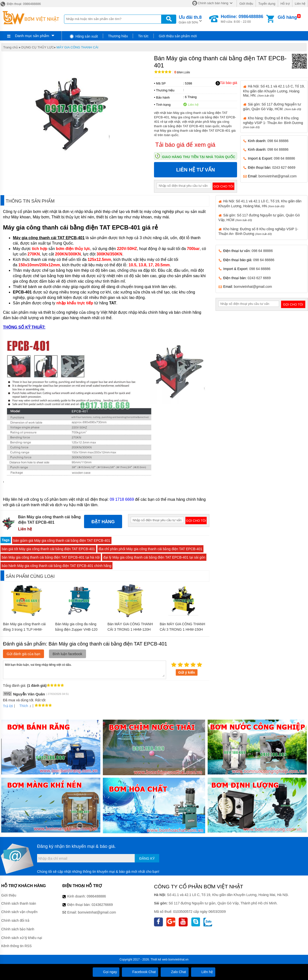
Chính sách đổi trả (15, 920)
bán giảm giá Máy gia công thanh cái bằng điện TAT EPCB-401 (62, 541)
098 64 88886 (278, 141)
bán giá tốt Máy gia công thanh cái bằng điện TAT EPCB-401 (48, 549)
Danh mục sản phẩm (32, 36)
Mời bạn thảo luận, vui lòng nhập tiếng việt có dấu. (85, 669)
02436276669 (102, 905)
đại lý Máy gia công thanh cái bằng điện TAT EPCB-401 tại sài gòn (154, 557)
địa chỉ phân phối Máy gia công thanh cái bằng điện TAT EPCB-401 (150, 549)
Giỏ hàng (287, 17)
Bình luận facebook (67, 654)
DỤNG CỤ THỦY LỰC (37, 47)
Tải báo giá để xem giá (185, 145)
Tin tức (143, 36)
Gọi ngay (106, 972)
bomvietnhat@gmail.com (278, 176)
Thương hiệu (118, 36)
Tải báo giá (226, 83)
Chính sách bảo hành (18, 929)
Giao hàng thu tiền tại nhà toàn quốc (199, 157)
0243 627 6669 (284, 167)
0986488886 (96, 896)
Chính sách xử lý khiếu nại (22, 938)
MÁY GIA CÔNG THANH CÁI (77, 47)
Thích (22, 706)
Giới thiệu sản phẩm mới (178, 36)
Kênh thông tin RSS (16, 946)
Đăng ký (147, 858)
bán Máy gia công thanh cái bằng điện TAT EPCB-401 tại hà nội (51, 557)
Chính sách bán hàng (213, 3)
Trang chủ (11, 47)
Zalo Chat (175, 972)
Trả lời (8, 706)
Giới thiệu (246, 4)
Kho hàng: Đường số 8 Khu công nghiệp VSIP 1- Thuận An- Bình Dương (273, 122)
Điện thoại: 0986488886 (20, 4)
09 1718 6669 (122, 499)
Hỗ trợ (285, 4)
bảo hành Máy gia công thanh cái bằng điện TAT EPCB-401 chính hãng (56, 566)
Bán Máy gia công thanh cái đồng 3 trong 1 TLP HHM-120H (24, 629)
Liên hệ (300, 4)
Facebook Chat (140, 972)
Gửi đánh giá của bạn (23, 654)
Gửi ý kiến (187, 672)
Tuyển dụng (267, 4)
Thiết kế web (159, 959)
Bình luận (182, 73)
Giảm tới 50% (190, 19)
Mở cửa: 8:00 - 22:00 (242, 19)
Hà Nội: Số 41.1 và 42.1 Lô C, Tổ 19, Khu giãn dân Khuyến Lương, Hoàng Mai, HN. (274, 91)
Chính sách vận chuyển (19, 912)
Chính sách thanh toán (19, 903)
